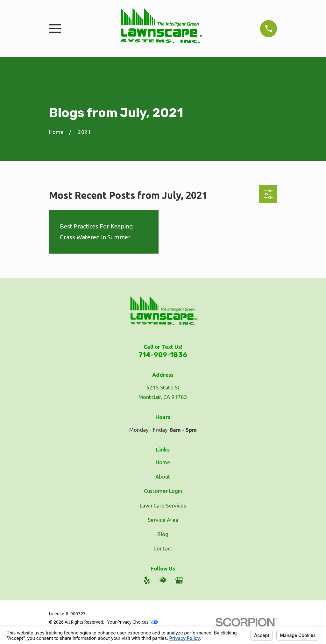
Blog (163, 534)
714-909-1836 (163, 355)
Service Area (163, 520)
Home (163, 462)
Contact (163, 548)
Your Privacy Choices (132, 622)
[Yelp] (147, 580)
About (163, 476)
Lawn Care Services (163, 505)
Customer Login (163, 491)
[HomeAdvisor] (163, 580)
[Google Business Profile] (179, 580)
